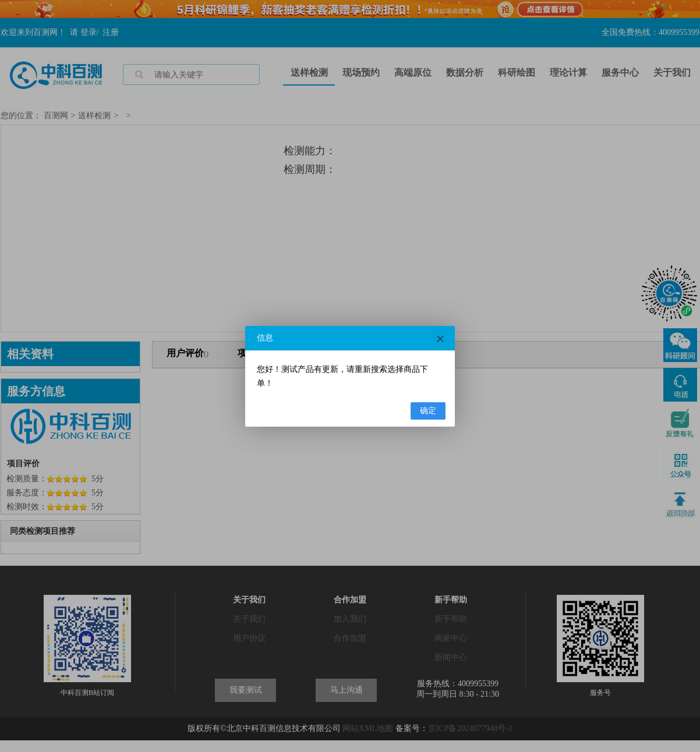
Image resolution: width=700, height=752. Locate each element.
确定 (428, 411)
